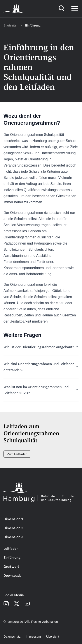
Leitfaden (11, 548)
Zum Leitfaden (17, 454)
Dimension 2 (13, 528)
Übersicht (53, 637)
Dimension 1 (13, 519)
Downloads (12, 575)
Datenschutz (12, 637)
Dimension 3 (13, 537)
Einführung (12, 557)
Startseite (10, 25)
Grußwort (11, 566)
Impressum (33, 637)
